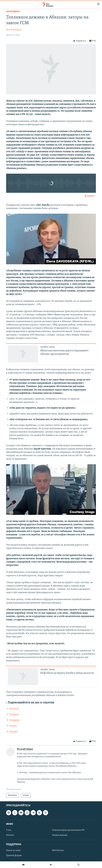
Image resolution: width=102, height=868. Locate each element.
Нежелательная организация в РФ (68, 830)
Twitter (13, 726)
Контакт (10, 835)
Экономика (13, 12)
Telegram (14, 714)
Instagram (14, 720)
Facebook (14, 709)
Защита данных (60, 835)
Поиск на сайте (13, 851)
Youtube (13, 732)
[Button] (79, 41)
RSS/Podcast (58, 851)
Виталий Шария (14, 30)
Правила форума (14, 856)
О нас (9, 830)
